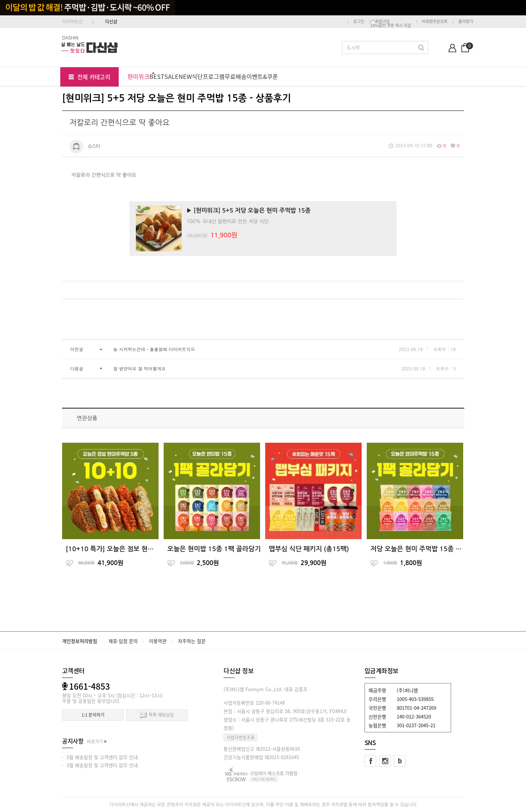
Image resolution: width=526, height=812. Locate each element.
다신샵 (111, 22)
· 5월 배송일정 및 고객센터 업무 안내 (100, 757)
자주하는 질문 (192, 641)
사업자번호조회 (241, 737)
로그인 (359, 21)
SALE (171, 76)
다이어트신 (73, 22)
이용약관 (158, 641)
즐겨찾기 (466, 21)
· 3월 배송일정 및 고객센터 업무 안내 (100, 765)
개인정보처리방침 (80, 641)
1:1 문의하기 (93, 715)
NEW (185, 76)
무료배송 (236, 76)
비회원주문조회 (435, 21)
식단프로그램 (208, 76)
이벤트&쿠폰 (262, 76)
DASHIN (70, 37)
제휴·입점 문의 (123, 641)
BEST (157, 76)
